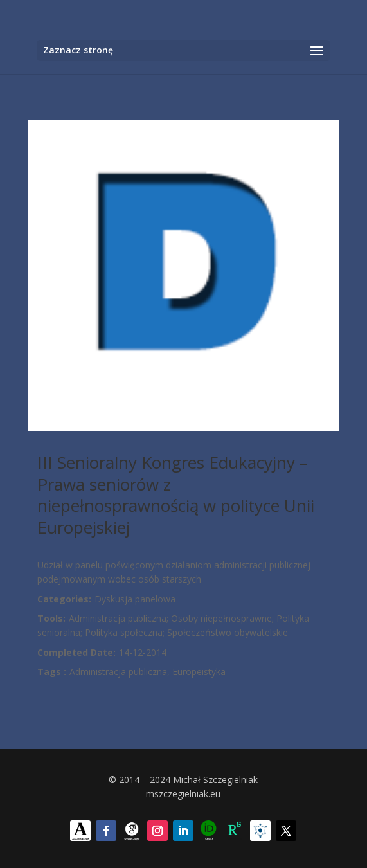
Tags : (52, 672)
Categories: (64, 599)
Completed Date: (76, 652)
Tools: (51, 618)
